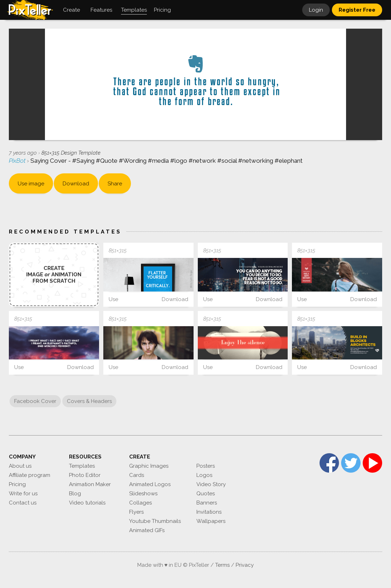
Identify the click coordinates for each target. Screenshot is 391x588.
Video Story (211, 484)
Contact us (23, 503)
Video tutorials (87, 503)
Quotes (206, 494)
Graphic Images (149, 466)
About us (20, 466)
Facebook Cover (35, 401)
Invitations (209, 512)
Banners (207, 503)
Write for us (23, 494)
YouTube (372, 463)
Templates (82, 466)
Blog (75, 494)
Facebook (329, 463)
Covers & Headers (89, 401)
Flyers (136, 512)
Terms (222, 565)
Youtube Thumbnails (155, 521)
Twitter (351, 463)
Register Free (357, 10)
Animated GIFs (147, 530)
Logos (204, 475)
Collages (140, 503)
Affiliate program (30, 475)
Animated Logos (150, 484)
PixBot (18, 161)
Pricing (17, 484)
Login (316, 10)
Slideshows (143, 494)
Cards (137, 475)
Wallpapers (211, 521)
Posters (206, 466)
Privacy (245, 565)
